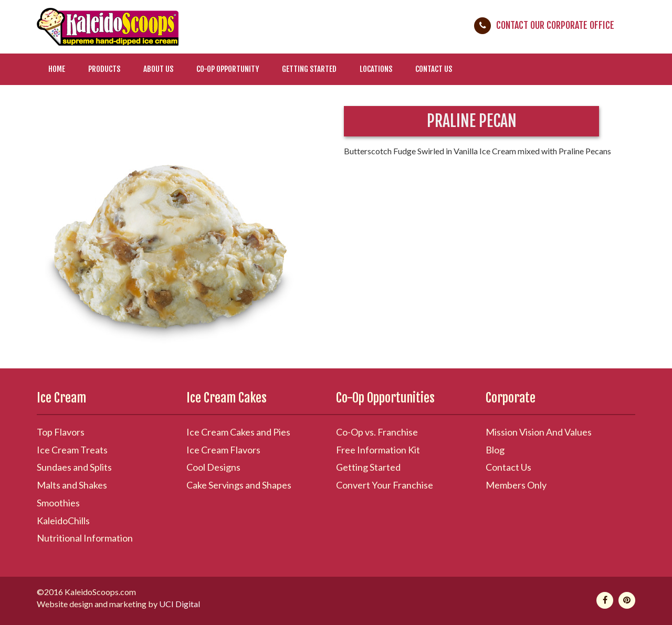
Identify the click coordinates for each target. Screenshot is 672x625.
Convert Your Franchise (385, 485)
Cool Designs (213, 467)
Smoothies (58, 503)
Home (57, 69)
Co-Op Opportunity (228, 69)
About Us (158, 69)
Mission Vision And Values (539, 432)
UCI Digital (180, 604)
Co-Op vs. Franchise (377, 432)
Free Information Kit (378, 450)
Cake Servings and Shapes (239, 485)
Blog (495, 450)
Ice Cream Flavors (223, 450)
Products (104, 69)
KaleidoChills (63, 521)
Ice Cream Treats (72, 450)
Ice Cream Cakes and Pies (238, 432)
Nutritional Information (85, 538)
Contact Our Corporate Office (555, 25)
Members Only (516, 485)
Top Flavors (61, 432)
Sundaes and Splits (74, 467)
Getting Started (309, 69)
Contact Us (434, 69)
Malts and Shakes (72, 485)
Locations (376, 69)
